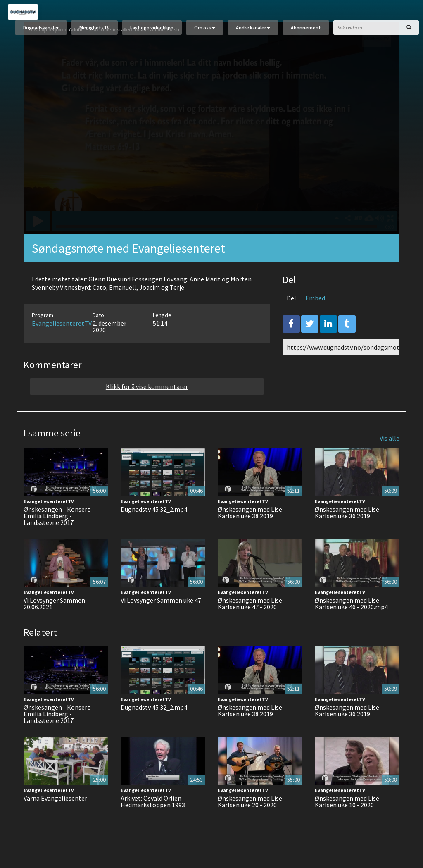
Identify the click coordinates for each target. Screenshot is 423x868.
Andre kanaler (253, 28)
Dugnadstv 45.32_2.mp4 (154, 512)
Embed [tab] (315, 301)
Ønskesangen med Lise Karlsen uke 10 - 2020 (347, 804)
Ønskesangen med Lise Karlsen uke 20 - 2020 (250, 804)
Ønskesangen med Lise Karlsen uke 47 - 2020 (250, 607)
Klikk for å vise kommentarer (147, 389)
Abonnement (306, 28)
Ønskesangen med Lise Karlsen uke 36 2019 (347, 515)
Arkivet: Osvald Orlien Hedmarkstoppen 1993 (153, 804)
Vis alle (390, 441)
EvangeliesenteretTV (62, 326)
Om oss (205, 28)
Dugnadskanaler (41, 28)
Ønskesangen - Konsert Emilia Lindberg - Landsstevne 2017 (57, 519)
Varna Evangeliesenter (55, 801)
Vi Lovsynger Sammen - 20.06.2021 (56, 607)
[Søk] (409, 28)
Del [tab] (291, 301)
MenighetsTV (94, 28)
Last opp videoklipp (152, 28)
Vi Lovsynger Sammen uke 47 (161, 603)
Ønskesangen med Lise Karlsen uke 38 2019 (250, 515)
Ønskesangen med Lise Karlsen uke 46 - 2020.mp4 (351, 607)
